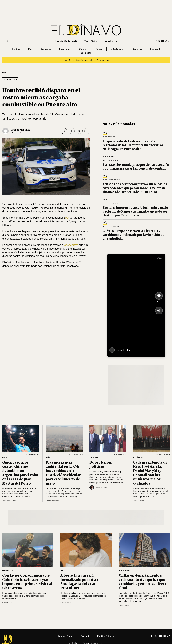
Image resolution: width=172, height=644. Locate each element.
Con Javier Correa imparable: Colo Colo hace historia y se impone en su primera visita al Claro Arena (27, 581)
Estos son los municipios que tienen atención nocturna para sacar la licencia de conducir (136, 166)
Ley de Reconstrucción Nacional (77, 60)
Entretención (117, 49)
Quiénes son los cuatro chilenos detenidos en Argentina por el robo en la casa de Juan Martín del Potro (20, 472)
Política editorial (106, 636)
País (30, 49)
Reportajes (65, 49)
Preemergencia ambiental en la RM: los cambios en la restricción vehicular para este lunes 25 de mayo (63, 472)
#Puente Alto (10, 80)
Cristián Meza (138, 501)
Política (16, 49)
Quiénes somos (66, 636)
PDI (67, 218)
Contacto (85, 636)
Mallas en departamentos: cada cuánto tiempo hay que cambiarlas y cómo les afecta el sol (142, 581)
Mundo (99, 49)
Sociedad (155, 49)
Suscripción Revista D (66, 41)
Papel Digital (91, 41)
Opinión (83, 49)
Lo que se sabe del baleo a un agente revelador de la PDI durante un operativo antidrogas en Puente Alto (133, 145)
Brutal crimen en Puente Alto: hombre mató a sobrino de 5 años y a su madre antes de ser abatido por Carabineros (135, 211)
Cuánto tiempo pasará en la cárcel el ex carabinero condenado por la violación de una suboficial (133, 235)
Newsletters (111, 41)
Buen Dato (86, 53)
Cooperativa (71, 245)
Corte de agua (103, 60)
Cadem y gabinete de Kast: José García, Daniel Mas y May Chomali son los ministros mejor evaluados (150, 472)
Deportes (137, 49)
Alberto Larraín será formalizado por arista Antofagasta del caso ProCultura (79, 581)
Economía (46, 49)
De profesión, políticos (101, 464)
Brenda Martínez (21, 129)
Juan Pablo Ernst (9, 501)
